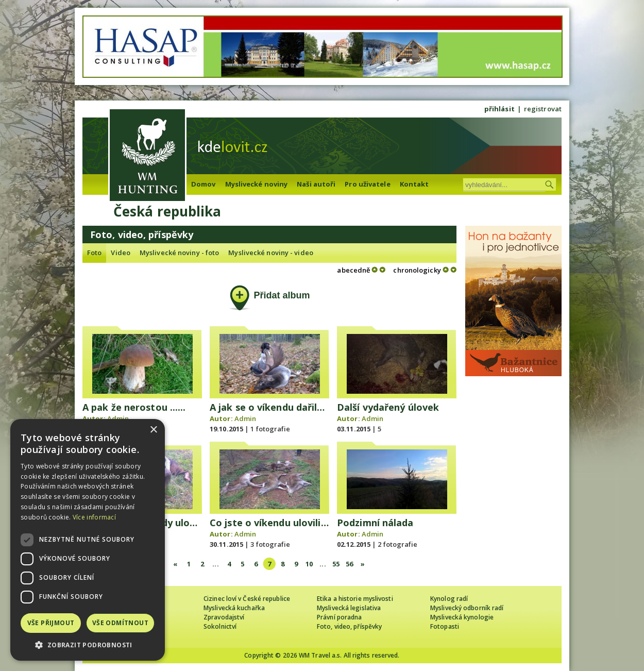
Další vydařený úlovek (388, 407)
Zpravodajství (224, 617)
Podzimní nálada (375, 523)
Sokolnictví (220, 626)
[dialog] (88, 540)
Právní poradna (339, 617)
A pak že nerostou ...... (134, 407)
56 (349, 564)
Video (121, 253)
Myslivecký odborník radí (467, 608)
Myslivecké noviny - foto (179, 253)
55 (336, 564)
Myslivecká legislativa (349, 608)
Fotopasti (445, 626)
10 (309, 564)
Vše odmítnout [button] (120, 623)
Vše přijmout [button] (51, 623)
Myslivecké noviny (257, 184)
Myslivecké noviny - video (271, 253)
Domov (204, 184)
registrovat (543, 109)
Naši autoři (316, 184)
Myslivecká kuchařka (234, 608)
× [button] (153, 430)
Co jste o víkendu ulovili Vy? (275, 523)
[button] (88, 645)
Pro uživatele (367, 184)
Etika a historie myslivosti (355, 599)
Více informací (94, 517)
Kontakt (414, 184)
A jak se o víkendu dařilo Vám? (281, 407)
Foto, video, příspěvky (349, 626)
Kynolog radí (449, 599)
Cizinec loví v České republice (247, 599)
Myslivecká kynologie (462, 617)
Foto (94, 253)
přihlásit (499, 109)
